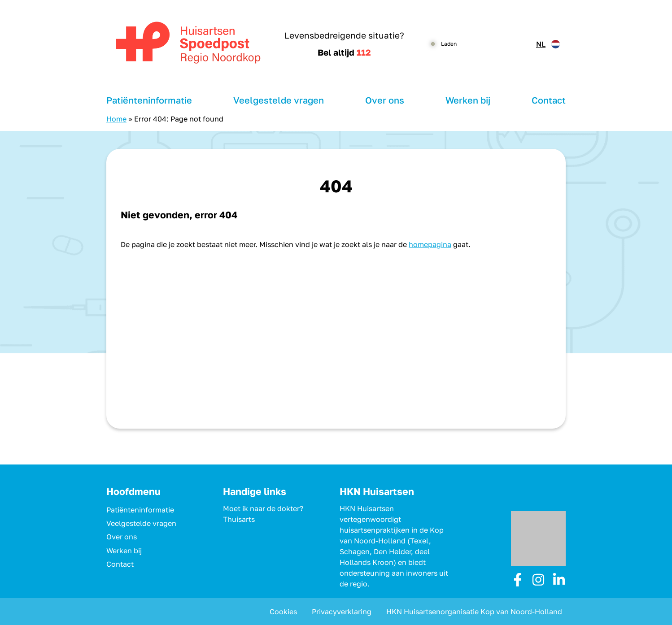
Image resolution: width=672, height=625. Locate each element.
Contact (549, 100)
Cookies (283, 612)
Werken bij (468, 100)
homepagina (430, 244)
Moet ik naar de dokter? (263, 508)
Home (116, 119)
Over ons (385, 100)
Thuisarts (239, 519)
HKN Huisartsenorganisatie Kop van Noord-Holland (474, 612)
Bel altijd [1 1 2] (344, 52)
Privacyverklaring (342, 612)
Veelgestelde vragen (279, 100)
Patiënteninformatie (149, 100)
